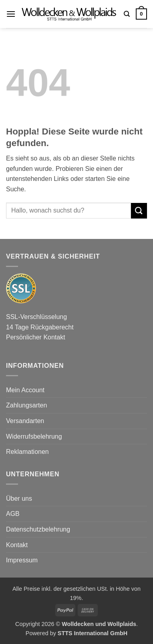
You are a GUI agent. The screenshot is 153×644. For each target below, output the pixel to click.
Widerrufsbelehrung (34, 436)
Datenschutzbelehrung (38, 529)
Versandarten (25, 421)
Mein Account (25, 390)
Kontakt (17, 545)
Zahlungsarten (26, 405)
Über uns (19, 499)
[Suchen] (127, 14)
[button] (11, 14)
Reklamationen (27, 452)
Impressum (22, 560)
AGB (13, 514)
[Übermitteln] (139, 211)
